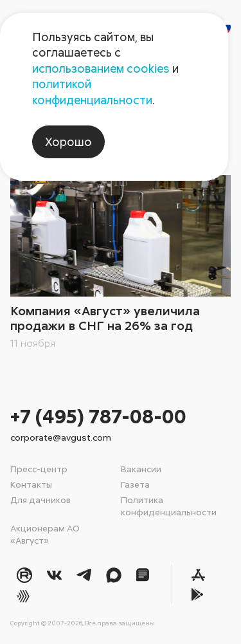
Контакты (31, 484)
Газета (135, 484)
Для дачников (40, 500)
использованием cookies (101, 68)
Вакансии (141, 469)
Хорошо (68, 142)
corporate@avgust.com (61, 437)
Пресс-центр (39, 469)
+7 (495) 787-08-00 (98, 416)
